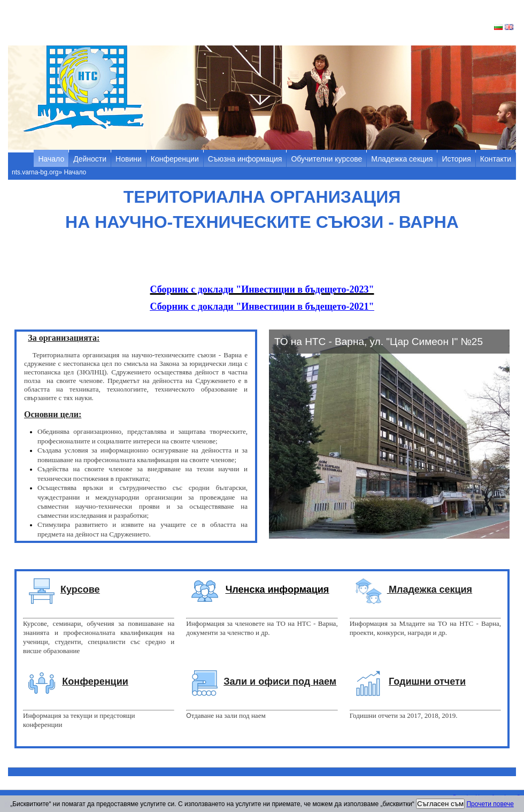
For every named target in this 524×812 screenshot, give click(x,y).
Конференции (175, 159)
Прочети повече (490, 804)
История (456, 159)
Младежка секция (402, 159)
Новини (129, 159)
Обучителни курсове (326, 159)
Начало (51, 159)
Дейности (90, 159)
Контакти (496, 159)
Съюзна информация (245, 159)
